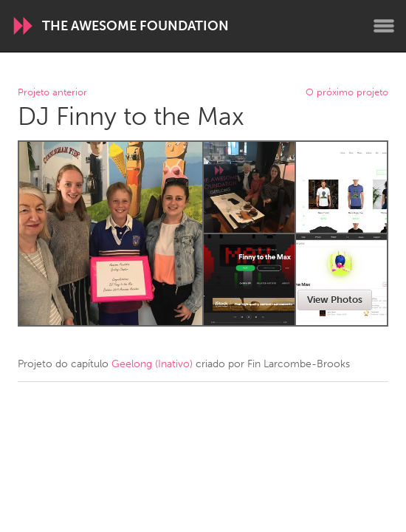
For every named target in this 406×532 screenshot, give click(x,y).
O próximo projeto (347, 93)
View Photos (335, 300)
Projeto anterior (52, 93)
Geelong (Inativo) (152, 364)
